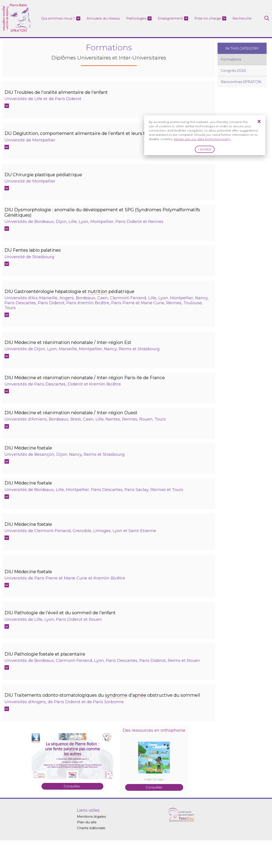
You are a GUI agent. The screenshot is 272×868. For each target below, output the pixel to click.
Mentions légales (92, 843)
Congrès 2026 (233, 71)
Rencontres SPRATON (241, 82)
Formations (231, 60)
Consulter (72, 809)
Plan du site (88, 849)
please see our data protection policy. (202, 139)
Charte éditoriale (92, 855)
